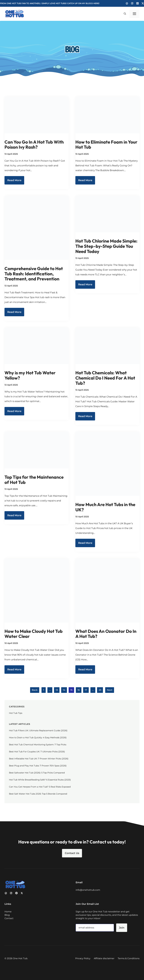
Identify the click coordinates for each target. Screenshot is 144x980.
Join (122, 928)
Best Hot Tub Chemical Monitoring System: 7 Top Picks (38, 745)
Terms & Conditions (129, 958)
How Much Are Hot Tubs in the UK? (105, 507)
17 (86, 690)
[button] (125, 14)
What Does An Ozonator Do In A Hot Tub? (106, 634)
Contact (9, 918)
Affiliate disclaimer (104, 958)
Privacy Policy (83, 958)
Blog (7, 915)
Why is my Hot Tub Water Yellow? (30, 375)
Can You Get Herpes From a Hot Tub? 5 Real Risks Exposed (40, 787)
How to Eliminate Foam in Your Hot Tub (106, 144)
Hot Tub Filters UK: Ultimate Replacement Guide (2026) (38, 730)
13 (57, 690)
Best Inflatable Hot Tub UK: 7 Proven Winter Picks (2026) (39, 759)
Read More (14, 180)
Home (8, 912)
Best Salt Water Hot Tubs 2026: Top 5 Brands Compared (38, 794)
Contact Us (72, 853)
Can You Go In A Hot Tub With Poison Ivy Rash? (34, 144)
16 (79, 690)
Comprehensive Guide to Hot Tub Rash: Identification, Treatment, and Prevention (34, 274)
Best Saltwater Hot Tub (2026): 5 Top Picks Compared (37, 773)
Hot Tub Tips (16, 713)
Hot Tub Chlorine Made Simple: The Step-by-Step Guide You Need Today (106, 246)
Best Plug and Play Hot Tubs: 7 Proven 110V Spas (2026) (38, 766)
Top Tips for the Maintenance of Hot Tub (34, 480)
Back (35, 690)
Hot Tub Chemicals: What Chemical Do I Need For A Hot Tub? (105, 378)
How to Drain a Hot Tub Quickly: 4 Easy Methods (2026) (38, 737)
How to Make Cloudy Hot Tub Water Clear (34, 634)
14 (64, 690)
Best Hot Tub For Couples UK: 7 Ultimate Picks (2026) (37, 752)
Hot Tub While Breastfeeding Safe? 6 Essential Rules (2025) (40, 780)
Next (110, 690)
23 (100, 690)
